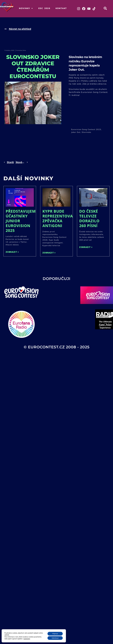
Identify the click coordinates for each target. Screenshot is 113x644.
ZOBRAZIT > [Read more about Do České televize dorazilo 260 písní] (86, 247)
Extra (24, 50)
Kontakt (61, 8)
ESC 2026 (44, 8)
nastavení (27, 639)
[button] (105, 8)
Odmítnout (55, 638)
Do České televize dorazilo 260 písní (89, 218)
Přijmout (55, 633)
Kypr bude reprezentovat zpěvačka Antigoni (59, 218)
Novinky (26, 8)
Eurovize (19, 50)
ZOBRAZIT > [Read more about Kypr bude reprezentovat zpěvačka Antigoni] (49, 253)
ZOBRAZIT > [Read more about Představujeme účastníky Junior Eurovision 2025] (12, 252)
